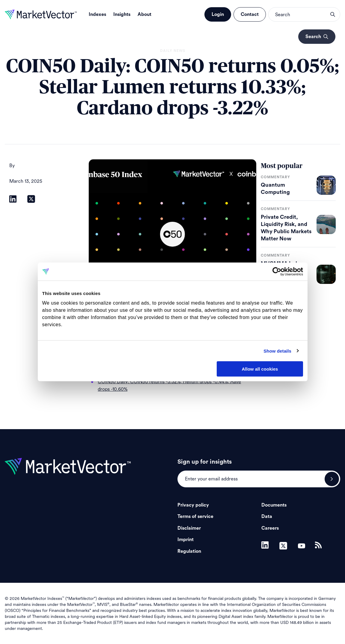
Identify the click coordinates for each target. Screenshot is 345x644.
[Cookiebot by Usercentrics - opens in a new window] (277, 272)
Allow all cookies (260, 369)
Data (267, 516)
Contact (250, 14)
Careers (270, 528)
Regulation (189, 551)
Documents (274, 505)
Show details (277, 351)
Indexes (97, 14)
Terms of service (195, 516)
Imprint (186, 540)
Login (218, 14)
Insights (122, 14)
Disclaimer (189, 528)
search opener (333, 14)
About (144, 14)
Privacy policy (193, 505)
